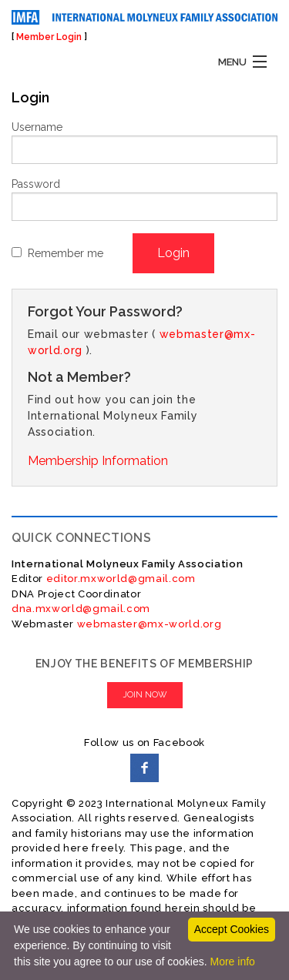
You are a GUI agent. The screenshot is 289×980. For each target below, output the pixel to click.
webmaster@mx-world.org (150, 624)
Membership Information (98, 461)
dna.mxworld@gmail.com (81, 609)
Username (37, 127)
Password (36, 184)
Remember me (66, 253)
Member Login (49, 37)
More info (232, 962)
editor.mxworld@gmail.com (119, 579)
